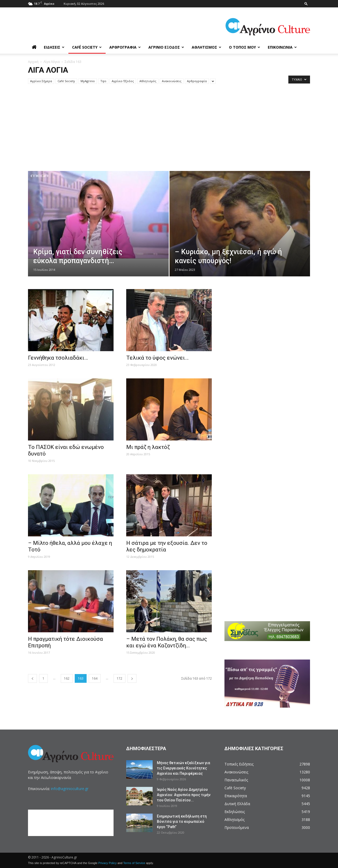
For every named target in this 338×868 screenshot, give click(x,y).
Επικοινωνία (282, 47)
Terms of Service (134, 863)
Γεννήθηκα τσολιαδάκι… (58, 358)
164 (95, 678)
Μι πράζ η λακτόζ (148, 447)
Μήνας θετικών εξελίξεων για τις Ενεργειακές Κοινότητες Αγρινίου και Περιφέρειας (184, 768)
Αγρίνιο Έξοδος (166, 47)
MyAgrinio (88, 81)
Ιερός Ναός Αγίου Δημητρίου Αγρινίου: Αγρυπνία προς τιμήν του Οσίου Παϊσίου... (184, 795)
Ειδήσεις (54, 47)
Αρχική (33, 62)
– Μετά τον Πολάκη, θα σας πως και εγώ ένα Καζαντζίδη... (167, 642)
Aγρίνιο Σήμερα (41, 81)
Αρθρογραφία (125, 47)
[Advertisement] (169, 131)
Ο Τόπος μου (245, 47)
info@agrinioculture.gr (70, 789)
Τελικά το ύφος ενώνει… (157, 358)
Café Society (87, 47)
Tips (103, 81)
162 (67, 678)
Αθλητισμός (206, 47)
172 (119, 678)
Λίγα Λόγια (52, 62)
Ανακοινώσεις (172, 81)
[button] (306, 4)
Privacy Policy (107, 863)
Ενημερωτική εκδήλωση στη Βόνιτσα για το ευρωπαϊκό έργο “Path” (182, 821)
